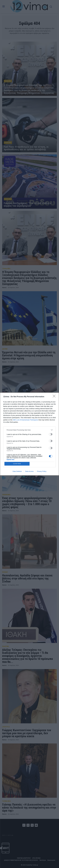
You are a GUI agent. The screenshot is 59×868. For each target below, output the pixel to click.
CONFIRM (17, 464)
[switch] (51, 434)
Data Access (29, 471)
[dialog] (29, 434)
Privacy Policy (42, 471)
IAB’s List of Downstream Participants (25, 420)
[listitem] (29, 430)
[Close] (55, 397)
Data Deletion (17, 471)
